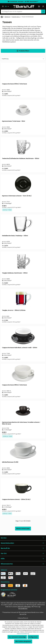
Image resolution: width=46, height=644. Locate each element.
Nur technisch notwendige (17, 637)
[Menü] (3, 6)
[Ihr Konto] (43, 6)
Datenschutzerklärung (23, 634)
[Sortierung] (23, 59)
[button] (23, 538)
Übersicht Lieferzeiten (24, 607)
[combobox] (21, 11)
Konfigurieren (33, 637)
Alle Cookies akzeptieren (23, 641)
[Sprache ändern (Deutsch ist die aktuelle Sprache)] (8, 6)
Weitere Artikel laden (23, 529)
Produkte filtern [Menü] (23, 51)
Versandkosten (23, 609)
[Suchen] (43, 11)
